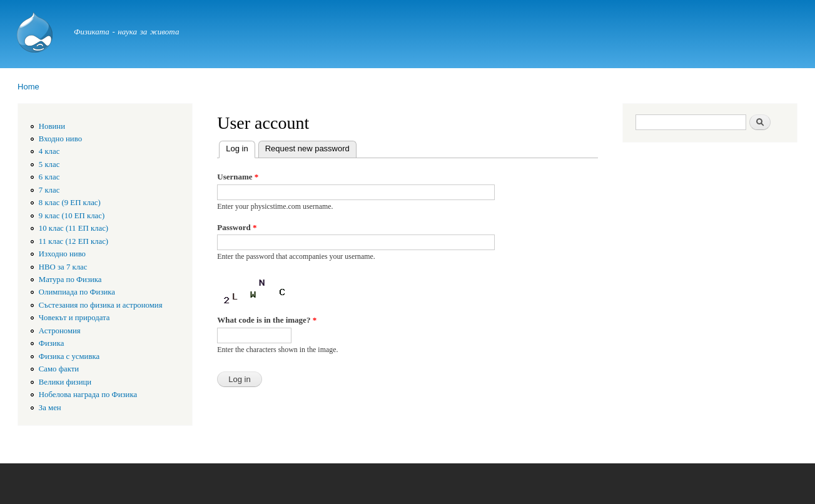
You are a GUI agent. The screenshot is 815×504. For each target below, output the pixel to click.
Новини (52, 126)
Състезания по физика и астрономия (101, 305)
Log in (240, 147)
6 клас (49, 177)
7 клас (49, 190)
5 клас (49, 164)
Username (238, 177)
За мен (50, 408)
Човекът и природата (74, 318)
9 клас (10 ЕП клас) (72, 216)
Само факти (59, 369)
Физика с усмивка (69, 356)
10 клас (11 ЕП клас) (73, 228)
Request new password (307, 149)
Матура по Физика (70, 280)
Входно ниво (60, 139)
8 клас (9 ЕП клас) (70, 203)
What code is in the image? (267, 320)
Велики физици (65, 382)
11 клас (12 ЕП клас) (73, 241)
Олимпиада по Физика (77, 292)
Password (237, 227)
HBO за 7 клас (63, 267)
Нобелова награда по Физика (88, 395)
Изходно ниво (62, 254)
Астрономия (60, 331)
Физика (52, 343)
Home (28, 87)
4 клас (49, 151)
